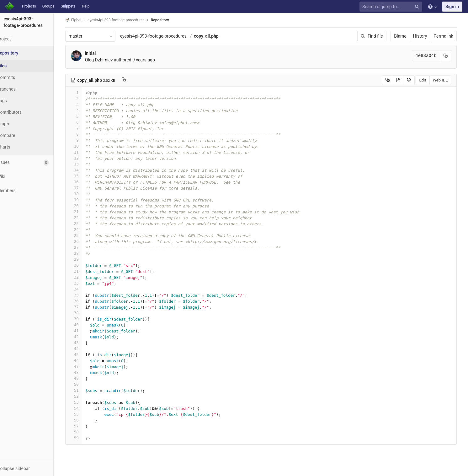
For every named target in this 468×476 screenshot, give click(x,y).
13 (82, 164)
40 (82, 325)
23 (82, 224)
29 (82, 259)
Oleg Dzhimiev (108, 60)
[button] (34, 468)
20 (82, 206)
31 (82, 271)
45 (82, 355)
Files (17, 66)
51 (82, 390)
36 (82, 301)
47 (82, 366)
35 (82, 295)
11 (82, 152)
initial (99, 53)
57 (82, 426)
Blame (407, 36)
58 (82, 432)
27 (82, 247)
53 (82, 402)
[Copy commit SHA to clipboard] (452, 56)
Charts (19, 147)
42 (82, 337)
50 (82, 384)
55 (82, 414)
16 (82, 182)
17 (82, 188)
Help (86, 6)
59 (82, 438)
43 (82, 343)
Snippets (68, 6)
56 (82, 420)
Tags (17, 101)
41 (82, 331)
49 (82, 378)
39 (82, 319)
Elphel (82, 20)
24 (82, 230)
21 (82, 212)
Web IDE (447, 80)
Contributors (25, 112)
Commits (21, 77)
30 (82, 265)
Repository (169, 20)
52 (82, 396)
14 (82, 170)
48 (82, 372)
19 (82, 200)
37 (82, 307)
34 (82, 289)
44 (82, 349)
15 (82, 176)
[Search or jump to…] (392, 7)
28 (82, 253)
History (426, 36)
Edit (429, 80)
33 (82, 283)
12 (82, 158)
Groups (48, 6)
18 (82, 194)
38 (82, 313)
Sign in (452, 7)
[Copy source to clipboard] (394, 80)
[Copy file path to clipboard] (133, 80)
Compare (21, 135)
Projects (29, 6)
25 (82, 235)
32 (82, 277)
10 (82, 146)
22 (82, 218)
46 (82, 361)
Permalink (450, 36)
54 (82, 408)
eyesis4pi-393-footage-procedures (162, 36)
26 (82, 241)
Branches (22, 89)
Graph (18, 124)
